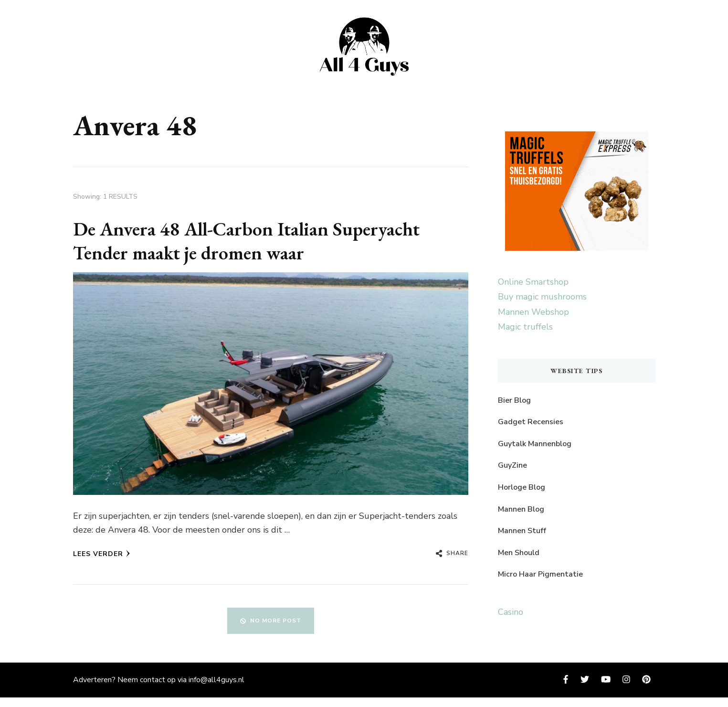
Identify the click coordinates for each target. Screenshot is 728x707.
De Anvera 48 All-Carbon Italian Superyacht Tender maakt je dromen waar (246, 241)
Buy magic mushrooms (542, 297)
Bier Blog (514, 400)
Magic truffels (525, 327)
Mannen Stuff (522, 531)
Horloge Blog (522, 487)
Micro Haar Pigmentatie (540, 574)
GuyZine (512, 465)
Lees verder (102, 554)
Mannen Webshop (533, 312)
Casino (511, 612)
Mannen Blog (521, 509)
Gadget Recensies (531, 422)
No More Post (271, 621)
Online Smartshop (533, 282)
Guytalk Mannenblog (535, 444)
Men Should (519, 553)
